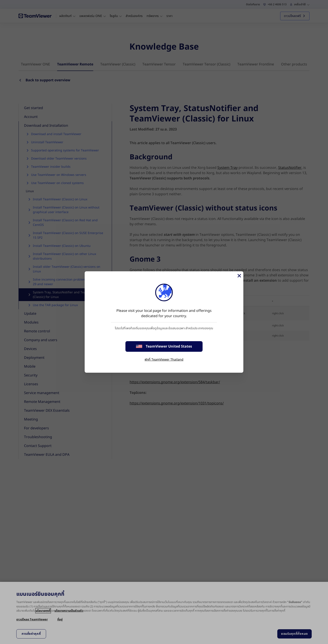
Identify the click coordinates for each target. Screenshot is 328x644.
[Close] (239, 276)
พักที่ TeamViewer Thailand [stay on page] (164, 360)
